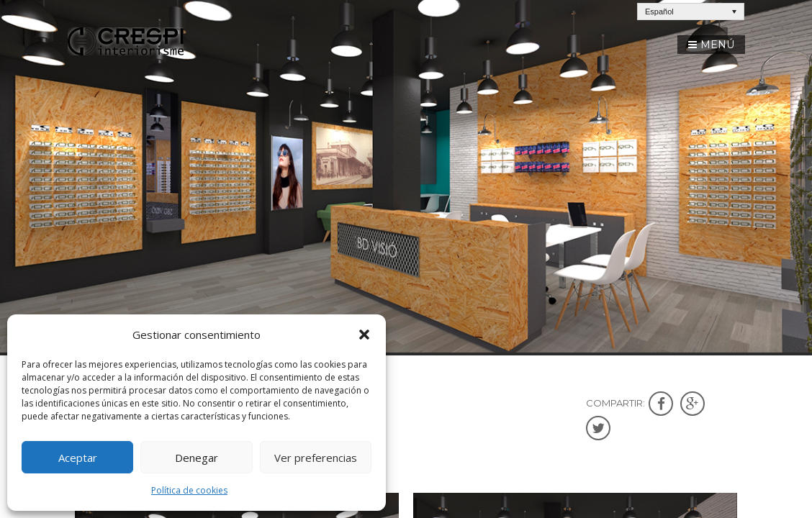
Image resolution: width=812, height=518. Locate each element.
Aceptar (78, 458)
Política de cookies (189, 490)
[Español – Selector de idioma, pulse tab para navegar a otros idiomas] (691, 12)
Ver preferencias (316, 458)
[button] (364, 335)
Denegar (197, 458)
